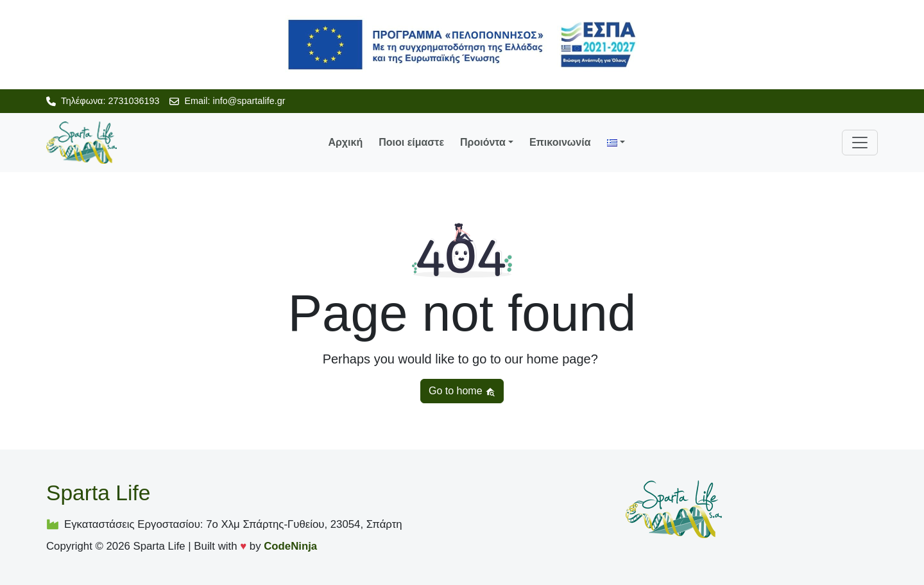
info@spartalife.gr (249, 101)
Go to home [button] (462, 391)
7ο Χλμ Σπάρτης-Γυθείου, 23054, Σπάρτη (304, 524)
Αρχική (345, 142)
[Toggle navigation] (860, 143)
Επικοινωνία (560, 142)
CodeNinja (290, 546)
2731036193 (133, 101)
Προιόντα (483, 142)
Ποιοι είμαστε (411, 142)
